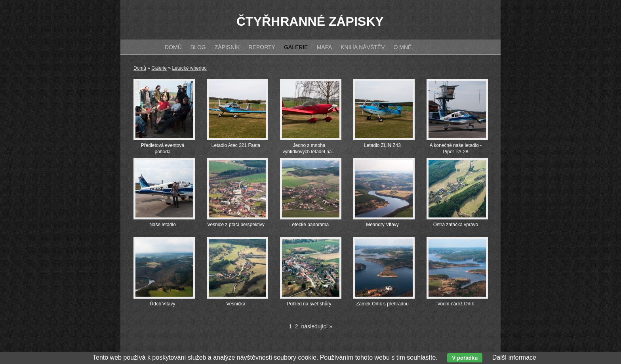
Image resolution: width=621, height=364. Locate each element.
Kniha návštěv (363, 47)
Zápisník (227, 47)
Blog (198, 47)
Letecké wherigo (189, 68)
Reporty (262, 47)
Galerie (159, 68)
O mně (403, 47)
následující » (317, 326)
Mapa (325, 47)
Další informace (514, 357)
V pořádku (465, 358)
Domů (140, 68)
